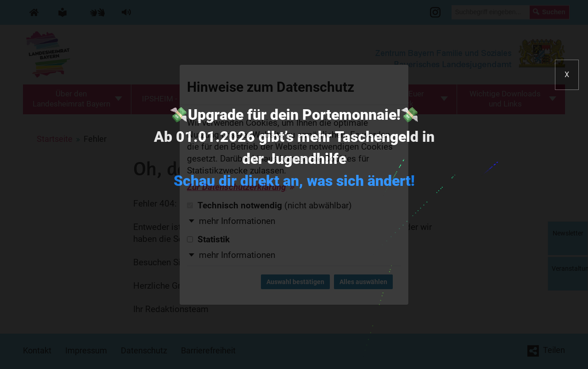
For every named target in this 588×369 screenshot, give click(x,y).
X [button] (567, 75)
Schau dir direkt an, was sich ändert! (294, 181)
